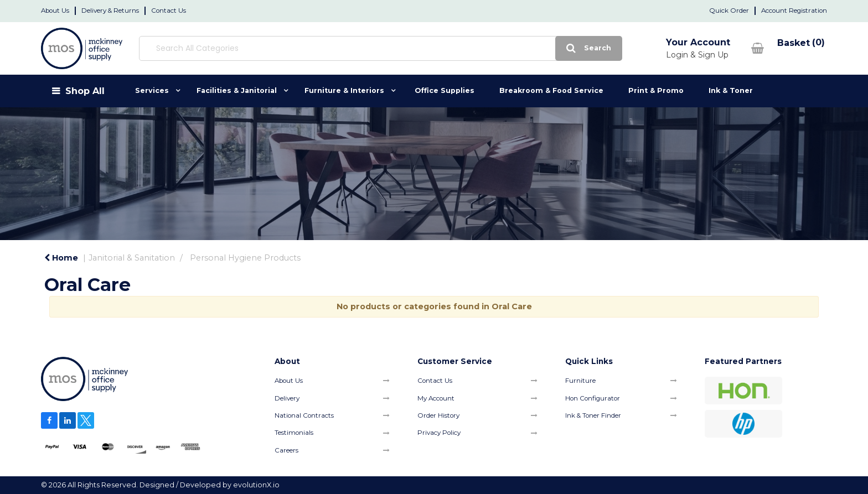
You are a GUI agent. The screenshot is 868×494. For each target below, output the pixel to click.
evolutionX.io (256, 485)
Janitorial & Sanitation (132, 258)
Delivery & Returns (110, 11)
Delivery (287, 398)
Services (152, 90)
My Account (436, 398)
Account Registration (794, 11)
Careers (286, 450)
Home (61, 258)
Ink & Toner (731, 90)
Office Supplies (445, 90)
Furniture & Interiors (344, 90)
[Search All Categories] (335, 48)
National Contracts (304, 415)
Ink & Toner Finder (593, 415)
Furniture (580, 381)
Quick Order (729, 11)
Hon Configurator (593, 398)
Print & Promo (656, 90)
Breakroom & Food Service (551, 90)
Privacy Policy (439, 433)
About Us (55, 11)
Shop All (85, 91)
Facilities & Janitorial (237, 90)
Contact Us (169, 11)
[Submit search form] (497, 48)
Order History (438, 415)
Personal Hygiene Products (245, 258)
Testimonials (294, 433)
